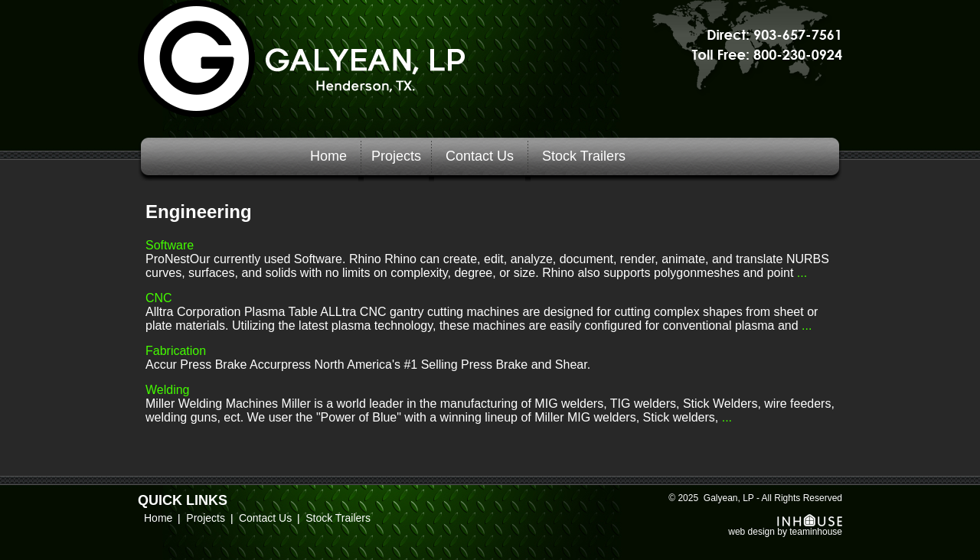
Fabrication (176, 351)
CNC (159, 298)
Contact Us (480, 156)
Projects (396, 156)
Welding (168, 390)
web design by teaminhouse (785, 527)
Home (328, 156)
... (800, 273)
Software (170, 245)
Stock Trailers (584, 156)
